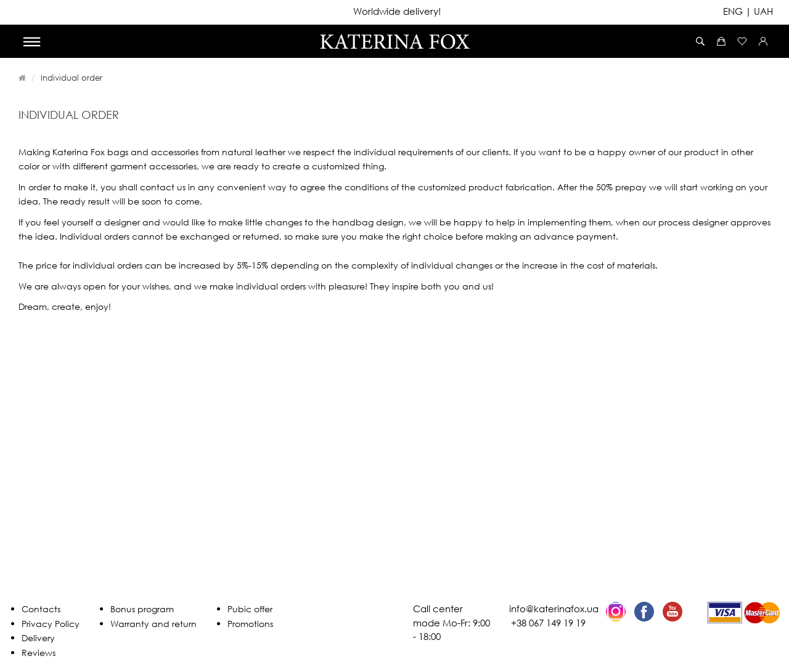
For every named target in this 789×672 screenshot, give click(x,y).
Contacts (41, 609)
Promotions (250, 624)
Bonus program (142, 609)
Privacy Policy (51, 624)
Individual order (72, 78)
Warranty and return (153, 624)
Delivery (38, 638)
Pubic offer (250, 609)
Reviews (39, 653)
